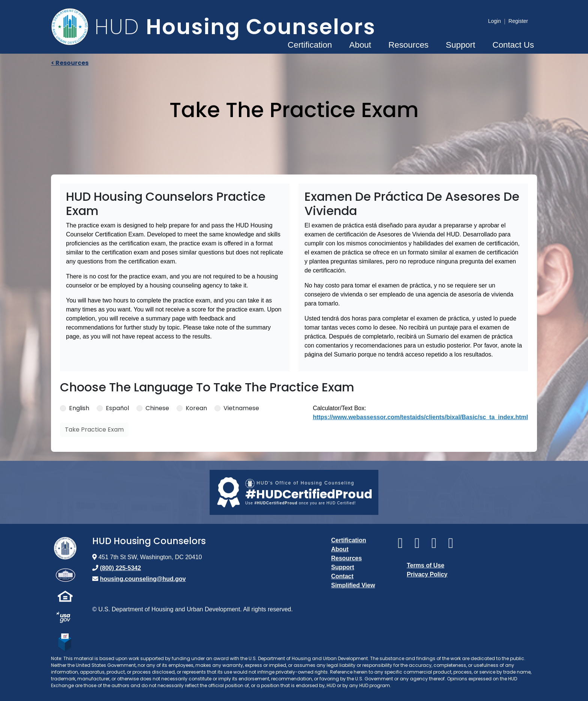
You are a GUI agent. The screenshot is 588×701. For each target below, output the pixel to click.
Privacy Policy (427, 574)
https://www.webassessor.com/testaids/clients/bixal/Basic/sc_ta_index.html (420, 417)
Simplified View (353, 585)
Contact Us (513, 45)
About (360, 45)
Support (460, 45)
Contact (342, 576)
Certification (310, 45)
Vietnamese (241, 408)
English (79, 408)
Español (117, 408)
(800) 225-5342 (120, 568)
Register (518, 21)
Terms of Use (426, 565)
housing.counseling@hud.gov (143, 579)
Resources (409, 45)
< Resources (70, 63)
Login (494, 21)
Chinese (157, 408)
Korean (196, 408)
